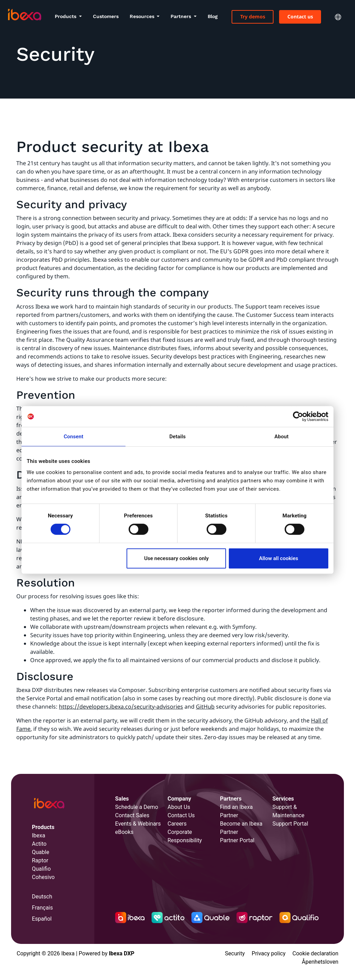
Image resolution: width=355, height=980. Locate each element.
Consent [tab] (74, 437)
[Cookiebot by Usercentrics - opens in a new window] (298, 416)
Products (66, 16)
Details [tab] (177, 437)
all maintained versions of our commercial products (191, 660)
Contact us (300, 16)
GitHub (205, 707)
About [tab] (282, 437)
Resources (143, 16)
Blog (213, 16)
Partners (181, 16)
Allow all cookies (279, 558)
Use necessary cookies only (176, 558)
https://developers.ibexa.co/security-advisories (121, 707)
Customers (106, 16)
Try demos (253, 16)
